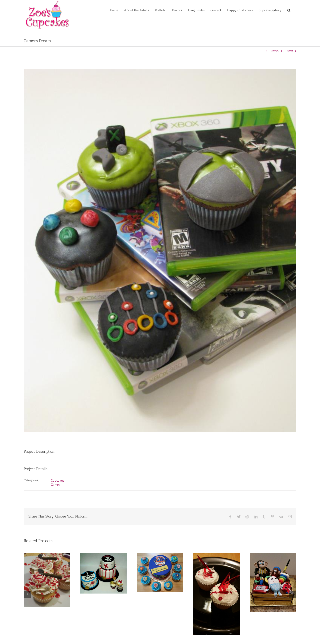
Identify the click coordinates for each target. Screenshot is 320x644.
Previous (276, 51)
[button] (289, 10)
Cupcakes (57, 480)
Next (290, 51)
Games (55, 485)
